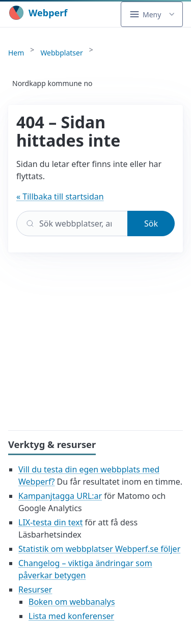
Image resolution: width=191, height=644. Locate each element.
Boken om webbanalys (72, 602)
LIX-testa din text (50, 522)
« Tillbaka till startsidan (60, 197)
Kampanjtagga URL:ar (60, 496)
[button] (152, 14)
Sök (151, 223)
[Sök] (72, 223)
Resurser (35, 590)
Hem (16, 53)
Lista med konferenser (71, 616)
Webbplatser (61, 53)
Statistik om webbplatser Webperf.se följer (99, 549)
